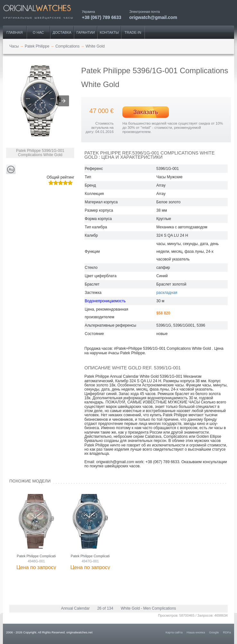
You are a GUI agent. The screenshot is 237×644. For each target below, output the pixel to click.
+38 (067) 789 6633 (102, 17)
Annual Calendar (75, 608)
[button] (64, 101)
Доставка (62, 32)
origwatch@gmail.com (153, 17)
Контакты (109, 32)
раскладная (167, 293)
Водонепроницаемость (105, 301)
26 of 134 (105, 608)
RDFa (227, 632)
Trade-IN (133, 32)
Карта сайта (174, 632)
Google (214, 632)
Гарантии (86, 32)
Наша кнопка (196, 632)
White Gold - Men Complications (148, 608)
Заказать (146, 112)
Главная (14, 32)
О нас (38, 32)
